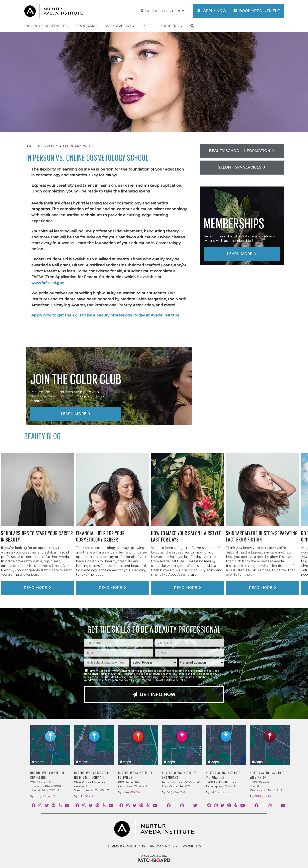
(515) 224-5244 (176, 792)
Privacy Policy (178, 680)
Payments (192, 846)
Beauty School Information (242, 151)
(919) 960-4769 (45, 796)
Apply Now (211, 11)
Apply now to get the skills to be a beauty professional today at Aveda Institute (105, 315)
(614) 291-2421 (132, 792)
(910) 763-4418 (264, 796)
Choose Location (162, 11)
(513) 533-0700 (89, 796)
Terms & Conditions (126, 846)
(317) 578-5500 (220, 792)
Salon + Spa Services (242, 167)
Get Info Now (154, 694)
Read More (37, 588)
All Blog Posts (42, 146)
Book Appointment (257, 11)
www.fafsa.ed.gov (48, 283)
